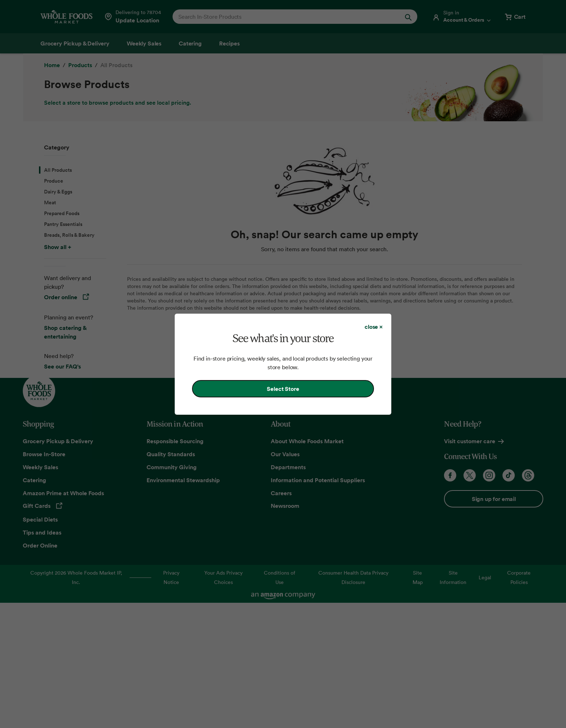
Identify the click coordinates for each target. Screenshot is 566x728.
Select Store (283, 389)
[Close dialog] (374, 327)
